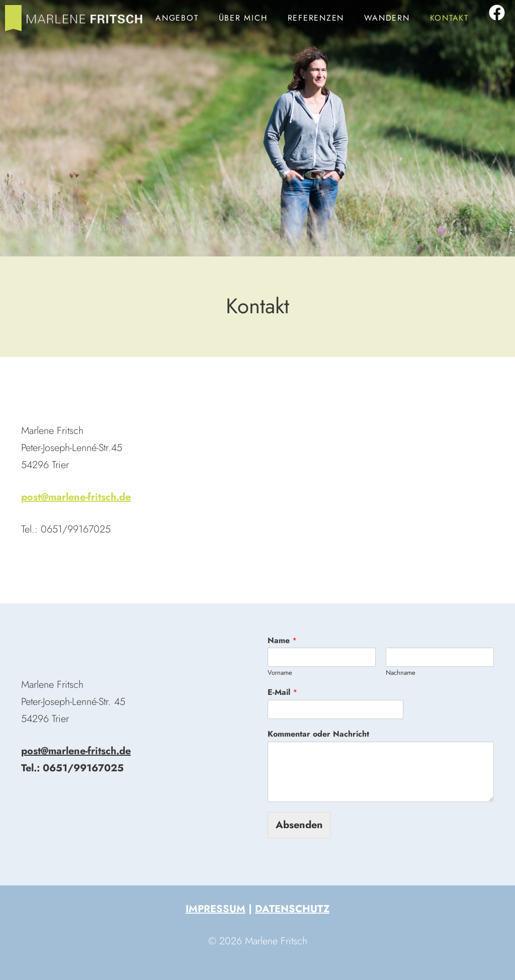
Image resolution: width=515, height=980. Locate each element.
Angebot (177, 18)
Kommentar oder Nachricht (318, 734)
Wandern (387, 18)
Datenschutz (292, 909)
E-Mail (282, 693)
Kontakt (449, 18)
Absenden (299, 825)
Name (282, 641)
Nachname (401, 673)
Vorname (280, 673)
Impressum (216, 909)
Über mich (243, 18)
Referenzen (316, 18)
